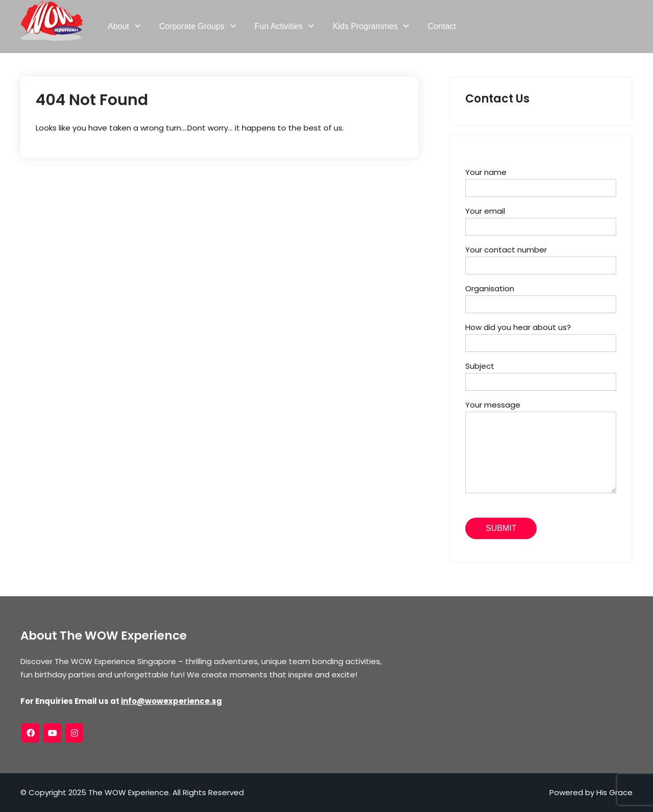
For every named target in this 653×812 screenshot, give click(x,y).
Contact (442, 26)
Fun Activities (279, 26)
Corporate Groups (192, 26)
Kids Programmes (365, 26)
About (118, 26)
